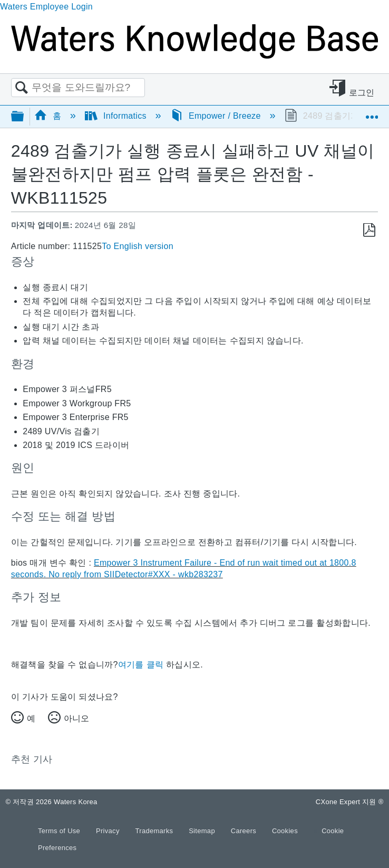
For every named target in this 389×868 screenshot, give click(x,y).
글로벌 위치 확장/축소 (372, 113)
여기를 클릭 (141, 665)
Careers (245, 831)
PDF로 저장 (369, 230)
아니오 (76, 718)
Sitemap (203, 831)
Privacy (109, 831)
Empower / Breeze (217, 116)
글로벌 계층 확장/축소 (24, 117)
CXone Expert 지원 (350, 802)
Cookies (285, 831)
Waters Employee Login (46, 7)
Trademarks (155, 831)
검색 (22, 88)
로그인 (362, 93)
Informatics (117, 116)
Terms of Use (60, 831)
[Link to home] (194, 56)
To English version (138, 246)
